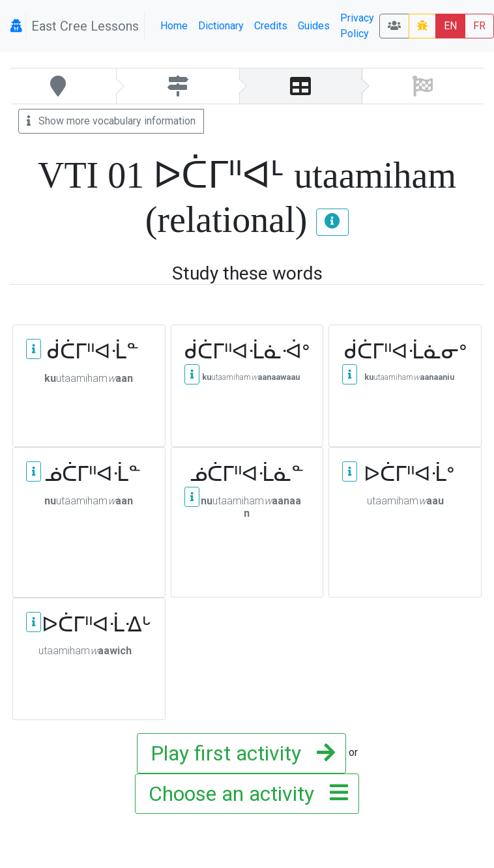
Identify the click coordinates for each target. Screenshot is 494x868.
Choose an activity (244, 794)
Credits (271, 26)
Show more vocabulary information (111, 121)
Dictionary (221, 26)
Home (174, 26)
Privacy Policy (357, 26)
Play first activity (239, 753)
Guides (314, 26)
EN (450, 26)
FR (479, 26)
